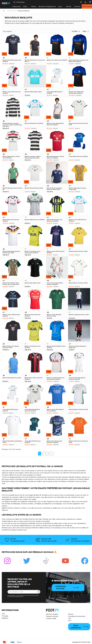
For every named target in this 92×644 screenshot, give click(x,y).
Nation (35, 6)
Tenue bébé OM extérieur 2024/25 (33, 442)
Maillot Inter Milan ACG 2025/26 (57, 60)
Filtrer (76, 31)
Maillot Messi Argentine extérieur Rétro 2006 (54, 189)
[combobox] (46, 2)
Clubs (26, 6)
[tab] (46, 22)
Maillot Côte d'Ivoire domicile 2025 (78, 442)
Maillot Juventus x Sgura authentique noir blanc (33, 157)
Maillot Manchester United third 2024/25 (11, 157)
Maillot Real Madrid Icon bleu (12, 378)
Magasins (5, 618)
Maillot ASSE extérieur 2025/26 (35, 220)
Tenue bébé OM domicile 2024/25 (10, 410)
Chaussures (18, 6)
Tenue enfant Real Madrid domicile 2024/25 (77, 378)
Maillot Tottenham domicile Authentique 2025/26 (56, 378)
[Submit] (16, 2)
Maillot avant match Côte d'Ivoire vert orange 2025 (11, 284)
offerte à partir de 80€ (49, 541)
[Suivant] (52, 454)
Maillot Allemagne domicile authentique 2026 (11, 252)
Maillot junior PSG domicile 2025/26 (56, 252)
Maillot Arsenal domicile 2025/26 (33, 315)
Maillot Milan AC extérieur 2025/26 (11, 220)
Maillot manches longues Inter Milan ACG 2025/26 (79, 61)
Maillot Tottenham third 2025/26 (33, 347)
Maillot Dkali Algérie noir (33, 283)
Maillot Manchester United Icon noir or (35, 61)
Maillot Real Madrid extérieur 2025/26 (12, 61)
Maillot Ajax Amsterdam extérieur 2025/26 (54, 442)
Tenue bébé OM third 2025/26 (78, 156)
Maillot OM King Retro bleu (33, 92)
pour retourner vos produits (80, 541)
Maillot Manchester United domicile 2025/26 (55, 157)
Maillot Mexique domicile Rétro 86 (13, 189)
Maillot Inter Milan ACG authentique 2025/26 (76, 92)
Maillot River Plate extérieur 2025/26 (34, 378)
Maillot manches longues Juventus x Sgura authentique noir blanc (12, 125)
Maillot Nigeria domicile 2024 (78, 409)
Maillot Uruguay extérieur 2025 (79, 315)
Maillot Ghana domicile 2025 (34, 188)
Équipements (52, 6)
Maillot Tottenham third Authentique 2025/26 (33, 252)
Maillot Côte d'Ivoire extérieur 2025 (79, 124)
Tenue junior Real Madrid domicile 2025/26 (55, 284)
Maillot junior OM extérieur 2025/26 (11, 315)
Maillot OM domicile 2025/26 (34, 123)
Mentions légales (52, 614)
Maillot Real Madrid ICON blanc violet (12, 442)
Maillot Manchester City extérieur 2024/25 (55, 220)
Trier (86, 31)
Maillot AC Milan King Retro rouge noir (78, 347)
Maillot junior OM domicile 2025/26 (77, 220)
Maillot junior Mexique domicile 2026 (54, 315)
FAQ (3, 614)
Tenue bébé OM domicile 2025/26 (55, 92)
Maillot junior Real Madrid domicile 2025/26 (55, 124)
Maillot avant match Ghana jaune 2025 (77, 189)
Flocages (5, 616)
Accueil (9, 11)
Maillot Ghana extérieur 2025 (78, 251)
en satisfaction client (17, 541)
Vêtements (43, 6)
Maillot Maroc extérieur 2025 (78, 283)
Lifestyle (77, 6)
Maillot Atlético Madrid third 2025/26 (56, 347)
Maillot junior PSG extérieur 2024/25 (12, 92)
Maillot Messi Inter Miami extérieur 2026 (11, 347)
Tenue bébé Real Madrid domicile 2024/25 (32, 410)
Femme (69, 6)
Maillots (15, 11)
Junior (61, 6)
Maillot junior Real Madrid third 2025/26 (55, 410)
